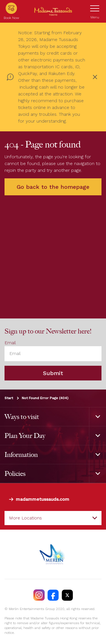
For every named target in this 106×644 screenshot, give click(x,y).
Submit (53, 373)
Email (10, 343)
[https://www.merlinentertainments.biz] (53, 554)
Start (9, 398)
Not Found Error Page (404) (45, 398)
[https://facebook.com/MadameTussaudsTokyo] (53, 595)
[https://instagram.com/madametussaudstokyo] (39, 595)
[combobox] (53, 518)
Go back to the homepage (53, 187)
